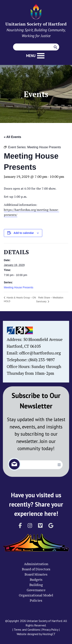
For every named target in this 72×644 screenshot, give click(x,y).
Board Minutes (36, 574)
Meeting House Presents (19, 287)
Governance (36, 590)
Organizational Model (36, 595)
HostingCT (49, 634)
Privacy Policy (50, 630)
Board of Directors (36, 569)
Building (36, 585)
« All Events (12, 137)
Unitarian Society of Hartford (36, 24)
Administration (36, 564)
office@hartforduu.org (40, 353)
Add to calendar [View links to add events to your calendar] (24, 233)
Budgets (36, 579)
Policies (36, 600)
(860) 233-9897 (42, 360)
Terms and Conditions (27, 630)
